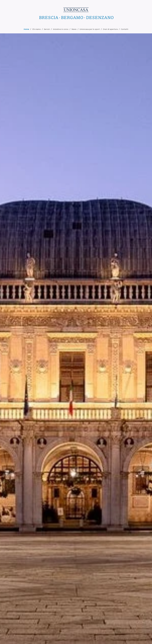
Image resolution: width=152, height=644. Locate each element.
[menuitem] (28, 29)
